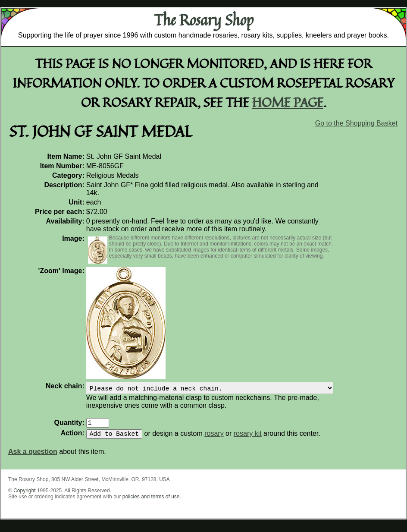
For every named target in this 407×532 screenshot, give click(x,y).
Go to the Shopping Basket (356, 123)
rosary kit (248, 439)
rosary (214, 439)
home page (288, 102)
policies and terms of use (151, 502)
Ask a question (33, 457)
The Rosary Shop (204, 20)
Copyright (24, 496)
